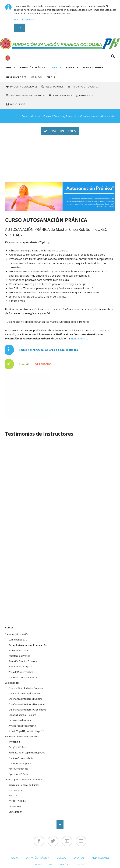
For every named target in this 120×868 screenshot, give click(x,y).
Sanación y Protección (66, 116)
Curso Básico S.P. (18, 640)
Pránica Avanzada (18, 650)
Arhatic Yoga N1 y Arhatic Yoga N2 (26, 731)
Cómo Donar (15, 812)
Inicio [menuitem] (14, 858)
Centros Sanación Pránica (27, 95)
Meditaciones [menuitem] (101, 858)
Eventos (72, 67)
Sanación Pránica (33, 67)
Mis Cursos (18, 104)
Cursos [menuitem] (61, 858)
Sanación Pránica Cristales (23, 661)
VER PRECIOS (43, 364)
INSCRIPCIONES (55, 87)
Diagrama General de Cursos (24, 785)
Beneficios (86, 95)
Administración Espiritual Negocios (27, 753)
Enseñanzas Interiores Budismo (26, 699)
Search (113, 56)
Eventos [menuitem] (79, 858)
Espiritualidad (12, 683)
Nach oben (60, 825)
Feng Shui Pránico (18, 747)
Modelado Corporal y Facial (23, 677)
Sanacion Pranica (31, 116)
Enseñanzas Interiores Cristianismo (27, 710)
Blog (38, 77)
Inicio (11, 67)
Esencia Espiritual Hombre (22, 715)
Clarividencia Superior (20, 763)
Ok (20, 28)
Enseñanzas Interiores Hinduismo (27, 704)
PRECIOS (13, 796)
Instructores (16, 77)
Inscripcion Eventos (85, 87)
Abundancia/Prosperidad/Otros (22, 737)
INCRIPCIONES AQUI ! (62, 411)
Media (51, 77)
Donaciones (15, 806)
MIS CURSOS (15, 790)
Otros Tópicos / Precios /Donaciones (24, 779)
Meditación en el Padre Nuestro (25, 693)
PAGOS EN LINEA (17, 801)
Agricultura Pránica (19, 774)
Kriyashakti (15, 742)
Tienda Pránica (63, 95)
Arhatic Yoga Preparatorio (22, 726)
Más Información (24, 19)
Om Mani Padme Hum (20, 720)
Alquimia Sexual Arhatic (21, 758)
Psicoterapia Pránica (20, 656)
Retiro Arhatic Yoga (19, 769)
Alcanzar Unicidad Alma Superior (26, 688)
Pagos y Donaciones (24, 87)
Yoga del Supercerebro (21, 672)
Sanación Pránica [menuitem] (38, 858)
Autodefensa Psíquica (20, 666)
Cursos (56, 67)
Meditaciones (93, 67)
